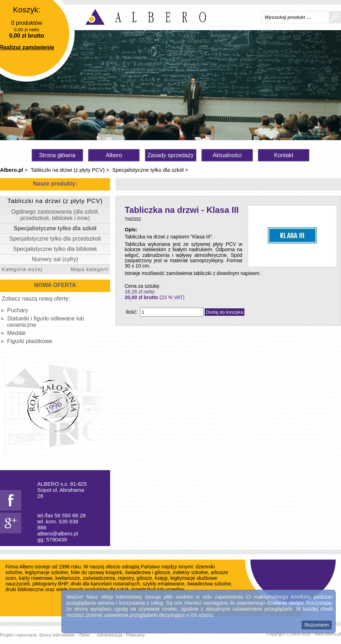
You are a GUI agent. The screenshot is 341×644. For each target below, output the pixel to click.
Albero (114, 155)
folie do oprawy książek (96, 572)
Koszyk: (26, 10)
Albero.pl (12, 170)
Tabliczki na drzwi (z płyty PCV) (67, 170)
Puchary (18, 310)
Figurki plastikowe (30, 341)
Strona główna (57, 155)
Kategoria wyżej (22, 269)
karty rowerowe (36, 578)
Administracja (109, 635)
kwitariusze (68, 578)
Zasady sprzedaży (170, 155)
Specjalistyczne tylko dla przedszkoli (55, 239)
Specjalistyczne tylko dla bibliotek (55, 249)
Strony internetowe (57, 635)
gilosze (144, 578)
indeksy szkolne (191, 572)
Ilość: (132, 312)
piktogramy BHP (50, 584)
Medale (16, 333)
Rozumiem (317, 625)
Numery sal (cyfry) (55, 259)
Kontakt (284, 155)
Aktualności (227, 155)
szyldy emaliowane (164, 584)
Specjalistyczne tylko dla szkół (148, 170)
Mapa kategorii (90, 269)
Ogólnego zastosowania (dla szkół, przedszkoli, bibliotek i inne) (55, 215)
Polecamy (136, 635)
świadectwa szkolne (209, 584)
